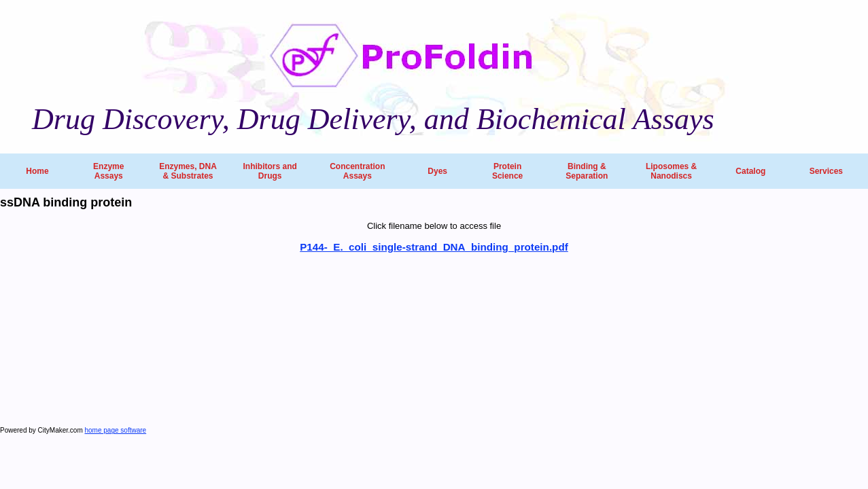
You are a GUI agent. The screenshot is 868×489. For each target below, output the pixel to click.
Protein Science (507, 171)
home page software (116, 430)
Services (826, 171)
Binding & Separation (587, 171)
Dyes (437, 171)
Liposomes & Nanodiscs (671, 171)
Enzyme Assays (108, 171)
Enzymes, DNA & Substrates (188, 171)
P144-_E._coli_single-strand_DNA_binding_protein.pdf (434, 247)
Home (37, 171)
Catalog (750, 171)
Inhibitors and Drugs (270, 171)
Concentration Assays (357, 171)
